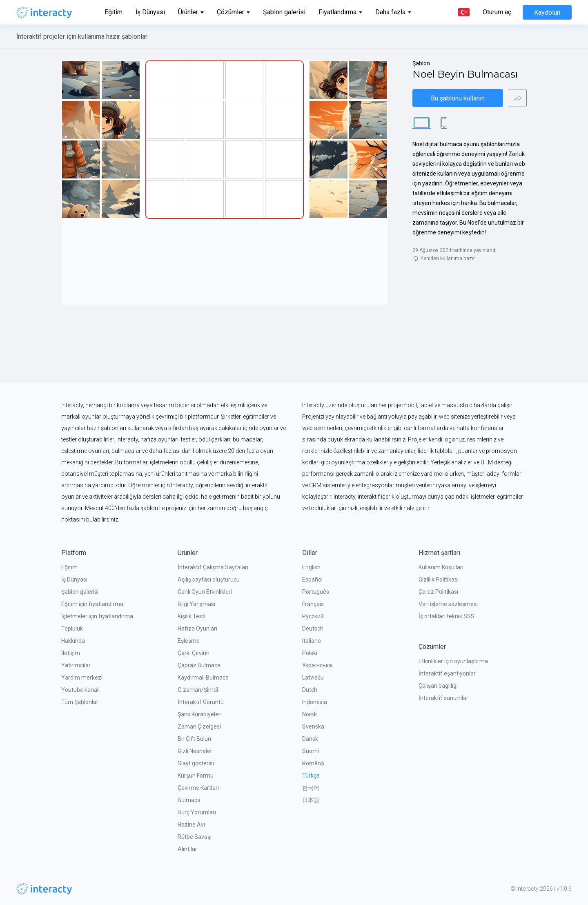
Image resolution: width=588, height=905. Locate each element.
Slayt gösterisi (196, 763)
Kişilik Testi (192, 616)
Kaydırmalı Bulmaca (203, 678)
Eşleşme (189, 641)
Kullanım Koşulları (441, 567)
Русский (313, 616)
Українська (317, 665)
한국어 (311, 788)
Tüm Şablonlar (80, 702)
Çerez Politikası (438, 592)
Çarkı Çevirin (194, 653)
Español (312, 580)
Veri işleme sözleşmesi (448, 604)
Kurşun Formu (196, 776)
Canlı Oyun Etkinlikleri (205, 592)
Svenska (313, 727)
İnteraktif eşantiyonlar (447, 673)
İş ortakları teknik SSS (447, 616)
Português (316, 592)
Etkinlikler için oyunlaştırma (453, 661)
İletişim (71, 653)
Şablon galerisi (284, 12)
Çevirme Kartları (198, 788)
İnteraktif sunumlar (443, 698)
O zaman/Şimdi (198, 690)
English (311, 567)
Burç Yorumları (197, 812)
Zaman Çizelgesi (199, 727)
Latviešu (313, 678)
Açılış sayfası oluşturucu (209, 580)
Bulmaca (189, 800)
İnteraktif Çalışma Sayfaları (213, 567)
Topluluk (72, 629)
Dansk (310, 739)
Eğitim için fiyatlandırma (92, 604)
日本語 (311, 800)
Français (313, 604)
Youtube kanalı (80, 690)
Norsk (310, 714)
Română (313, 763)
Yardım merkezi (82, 678)
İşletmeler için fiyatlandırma (97, 616)
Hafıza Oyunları (197, 629)
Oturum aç (497, 12)
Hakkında (73, 641)
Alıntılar (187, 849)
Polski (310, 653)
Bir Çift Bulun (194, 739)
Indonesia (315, 702)
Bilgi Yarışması (196, 604)
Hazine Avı (191, 825)
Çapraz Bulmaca (199, 665)
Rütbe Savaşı (195, 837)
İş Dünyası (150, 12)
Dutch (310, 690)
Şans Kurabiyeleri (200, 714)
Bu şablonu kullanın (458, 98)
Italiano (312, 641)
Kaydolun (547, 12)
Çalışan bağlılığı (438, 686)
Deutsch (313, 629)
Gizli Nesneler (195, 751)
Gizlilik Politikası (439, 580)
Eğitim (114, 12)
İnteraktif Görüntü (201, 702)
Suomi (311, 751)
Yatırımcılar (76, 665)
